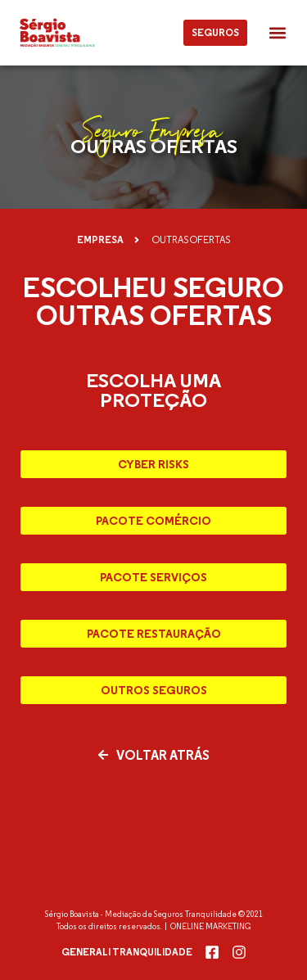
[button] (277, 33)
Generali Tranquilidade (127, 952)
